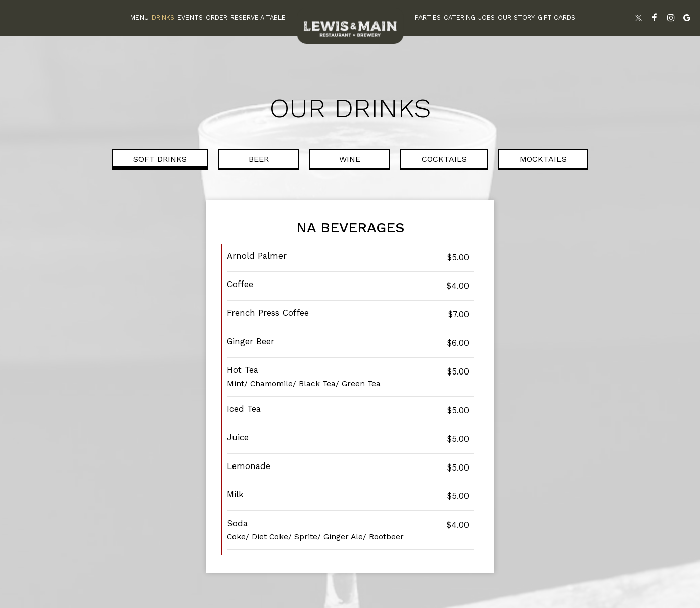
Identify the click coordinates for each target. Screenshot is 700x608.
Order (217, 17)
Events (190, 17)
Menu (139, 17)
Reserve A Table (258, 17)
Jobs (486, 17)
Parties (428, 17)
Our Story (516, 17)
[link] (350, 26)
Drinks (163, 17)
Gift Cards (556, 17)
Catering (459, 17)
